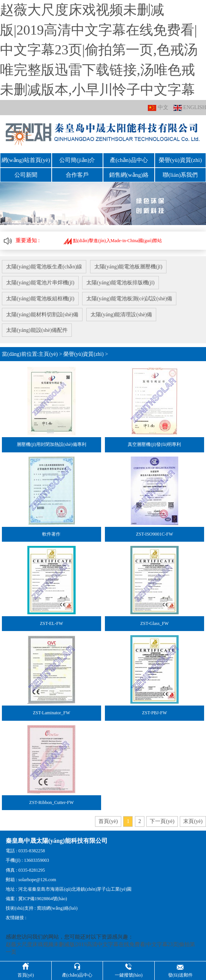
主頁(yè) (48, 353)
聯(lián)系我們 (180, 174)
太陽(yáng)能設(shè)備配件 (37, 329)
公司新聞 (26, 174)
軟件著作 (51, 533)
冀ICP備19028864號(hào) (43, 898)
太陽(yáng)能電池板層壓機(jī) (128, 266)
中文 (158, 108)
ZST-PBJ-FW (155, 712)
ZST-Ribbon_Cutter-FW (51, 801)
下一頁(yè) (162, 820)
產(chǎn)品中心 (129, 160)
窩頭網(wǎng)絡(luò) (57, 907)
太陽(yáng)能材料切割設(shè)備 (42, 313)
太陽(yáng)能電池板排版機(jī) (121, 282)
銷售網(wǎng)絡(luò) (129, 174)
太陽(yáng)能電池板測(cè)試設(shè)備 (130, 298)
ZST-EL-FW (51, 622)
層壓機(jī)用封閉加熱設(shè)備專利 (51, 444)
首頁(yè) (108, 820)
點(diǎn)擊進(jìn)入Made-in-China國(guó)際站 (113, 240)
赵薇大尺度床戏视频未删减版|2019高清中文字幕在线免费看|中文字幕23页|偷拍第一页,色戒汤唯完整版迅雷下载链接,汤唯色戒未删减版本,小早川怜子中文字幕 (99, 50)
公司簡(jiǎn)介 (77, 160)
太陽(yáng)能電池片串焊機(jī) (40, 282)
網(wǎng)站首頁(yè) (26, 160)
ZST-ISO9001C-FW (155, 533)
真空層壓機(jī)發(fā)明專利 (154, 444)
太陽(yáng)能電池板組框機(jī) (40, 298)
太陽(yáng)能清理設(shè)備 (122, 313)
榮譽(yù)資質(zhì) (180, 160)
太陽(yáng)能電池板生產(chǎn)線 (44, 266)
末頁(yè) (193, 820)
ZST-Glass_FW (154, 622)
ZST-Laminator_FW (51, 712)
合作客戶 (77, 174)
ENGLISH (190, 108)
